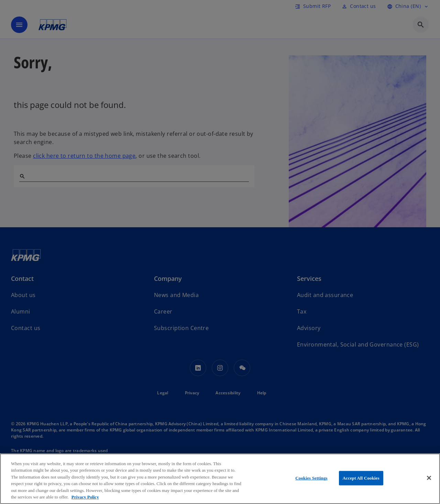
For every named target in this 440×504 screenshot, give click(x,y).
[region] (220, 479)
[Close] (429, 478)
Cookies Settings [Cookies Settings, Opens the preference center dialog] (311, 478)
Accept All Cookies (361, 478)
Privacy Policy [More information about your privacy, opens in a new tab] (85, 497)
